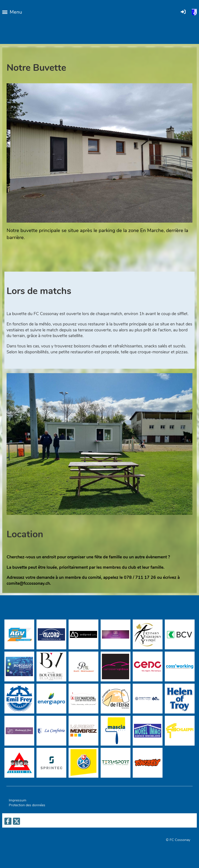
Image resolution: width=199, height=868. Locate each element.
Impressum (18, 800)
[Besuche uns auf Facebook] (8, 822)
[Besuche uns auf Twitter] (16, 822)
